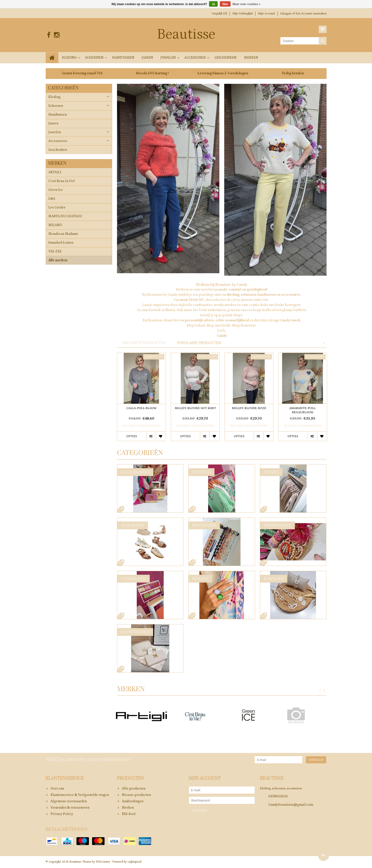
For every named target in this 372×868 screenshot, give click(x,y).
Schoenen (94, 58)
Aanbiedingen (133, 801)
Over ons (57, 789)
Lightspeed (134, 862)
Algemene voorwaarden (69, 801)
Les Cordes (57, 208)
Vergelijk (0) (219, 14)
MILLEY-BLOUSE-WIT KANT (195, 408)
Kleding (69, 58)
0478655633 (278, 797)
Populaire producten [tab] (199, 343)
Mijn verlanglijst (243, 14)
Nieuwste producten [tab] (144, 343)
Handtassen (123, 58)
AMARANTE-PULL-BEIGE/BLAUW (303, 411)
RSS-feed (129, 814)
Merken (251, 58)
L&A (52, 199)
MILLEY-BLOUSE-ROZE (249, 408)
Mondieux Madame (63, 234)
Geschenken (226, 58)
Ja (213, 4)
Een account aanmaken (311, 14)
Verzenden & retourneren (70, 808)
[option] (141, 399)
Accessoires (195, 58)
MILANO (55, 226)
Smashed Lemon (61, 243)
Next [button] (324, 343)
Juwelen (168, 58)
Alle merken (58, 261)
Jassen (147, 58)
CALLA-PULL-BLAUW (141, 408)
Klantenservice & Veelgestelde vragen (80, 795)
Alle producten (134, 789)
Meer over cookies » (247, 4)
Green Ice (56, 190)
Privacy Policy (62, 814)
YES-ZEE (55, 252)
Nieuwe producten (136, 795)
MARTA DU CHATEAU (65, 217)
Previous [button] (319, 343)
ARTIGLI (55, 173)
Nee (225, 4)
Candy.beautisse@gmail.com (291, 805)
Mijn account (266, 14)
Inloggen (286, 14)
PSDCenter (103, 862)
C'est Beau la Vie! (62, 182)
